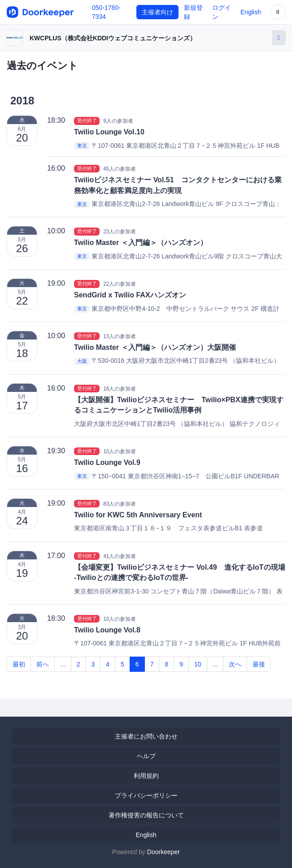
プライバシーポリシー (146, 795)
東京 (82, 146)
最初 (19, 664)
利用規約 (146, 776)
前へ (43, 664)
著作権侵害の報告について (146, 815)
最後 (259, 664)
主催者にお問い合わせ (146, 736)
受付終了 (87, 120)
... (63, 664)
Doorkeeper (163, 852)
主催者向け (157, 12)
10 (198, 664)
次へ (235, 664)
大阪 (82, 361)
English (251, 12)
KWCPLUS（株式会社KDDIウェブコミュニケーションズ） (113, 38)
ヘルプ (146, 756)
